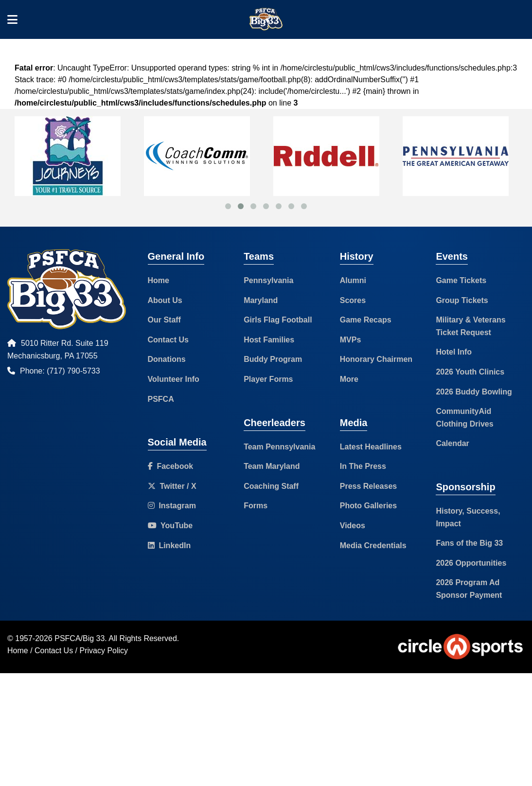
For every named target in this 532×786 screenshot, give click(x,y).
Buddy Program (273, 359)
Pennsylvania (268, 280)
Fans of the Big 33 (469, 543)
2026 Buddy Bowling (474, 392)
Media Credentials (373, 545)
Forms (256, 506)
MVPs (351, 340)
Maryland (261, 300)
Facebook (171, 466)
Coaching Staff (271, 486)
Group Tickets (462, 300)
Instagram (172, 506)
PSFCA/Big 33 (80, 638)
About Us (165, 300)
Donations (167, 359)
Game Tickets (461, 280)
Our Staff (164, 320)
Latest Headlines (371, 447)
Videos (353, 526)
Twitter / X (172, 486)
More (349, 379)
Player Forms (268, 379)
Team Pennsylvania (279, 447)
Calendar (452, 443)
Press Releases (368, 486)
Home (159, 280)
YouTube (170, 526)
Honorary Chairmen (376, 359)
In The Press (363, 466)
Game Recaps (366, 320)
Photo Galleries (368, 506)
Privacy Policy (104, 651)
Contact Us (168, 340)
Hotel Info (454, 352)
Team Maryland (272, 466)
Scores (353, 300)
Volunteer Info (174, 379)
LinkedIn (169, 545)
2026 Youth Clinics (470, 372)
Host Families (269, 340)
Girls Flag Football (278, 320)
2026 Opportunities (471, 563)
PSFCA (161, 399)
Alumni (353, 280)
